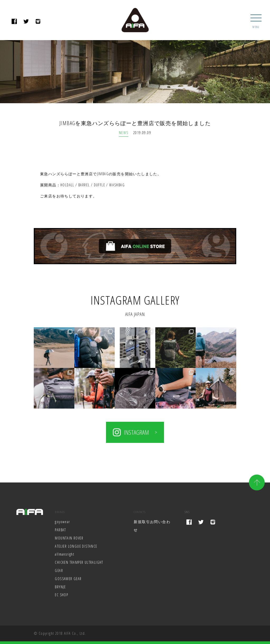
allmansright (64, 554)
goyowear (62, 522)
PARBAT (60, 530)
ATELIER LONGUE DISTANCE (76, 546)
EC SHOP (62, 595)
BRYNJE (60, 587)
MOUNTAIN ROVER (69, 538)
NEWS (124, 133)
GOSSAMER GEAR (68, 579)
